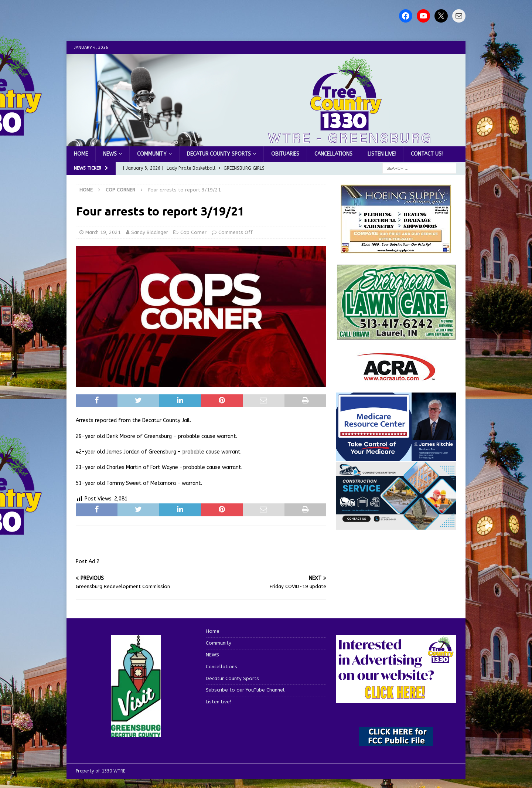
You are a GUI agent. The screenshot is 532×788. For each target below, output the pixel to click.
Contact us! (427, 154)
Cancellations (333, 154)
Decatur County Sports (219, 154)
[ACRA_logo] (396, 377)
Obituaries (285, 154)
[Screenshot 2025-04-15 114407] (396, 336)
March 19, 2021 (103, 232)
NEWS (110, 154)
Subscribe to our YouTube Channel (245, 690)
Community (152, 154)
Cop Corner (193, 232)
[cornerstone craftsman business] (396, 525)
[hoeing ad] (396, 250)
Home (81, 154)
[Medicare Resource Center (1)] (396, 457)
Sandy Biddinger (150, 232)
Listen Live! (382, 154)
